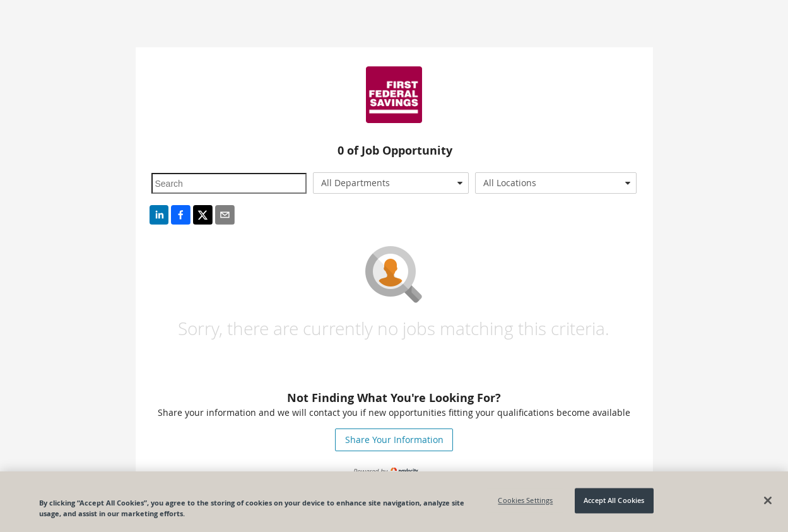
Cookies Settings (525, 501)
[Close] (768, 500)
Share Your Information (394, 440)
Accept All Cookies (614, 501)
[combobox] (391, 183)
